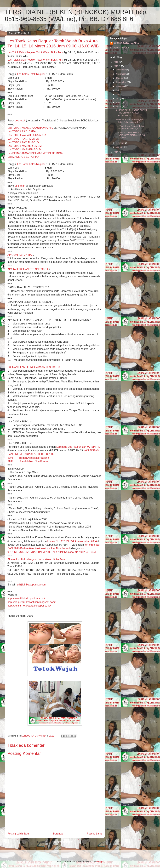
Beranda (58, 834)
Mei (118, 99)
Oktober (120, 78)
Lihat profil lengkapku (120, 48)
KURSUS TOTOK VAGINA (126, 43)
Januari (120, 147)
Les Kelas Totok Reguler (31, 74)
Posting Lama (95, 834)
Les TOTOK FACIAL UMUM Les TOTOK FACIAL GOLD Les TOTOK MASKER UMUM (25, 142)
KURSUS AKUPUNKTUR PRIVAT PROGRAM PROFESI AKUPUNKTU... (131, 113)
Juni (118, 94)
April (119, 103)
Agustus (120, 86)
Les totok (20, 121)
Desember (121, 70)
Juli (118, 90)
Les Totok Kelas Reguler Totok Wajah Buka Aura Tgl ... (130, 127)
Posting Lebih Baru (18, 834)
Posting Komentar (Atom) (61, 842)
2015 (116, 152)
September (122, 82)
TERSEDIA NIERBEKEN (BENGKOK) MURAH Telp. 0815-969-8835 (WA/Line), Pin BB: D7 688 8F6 (76, 15)
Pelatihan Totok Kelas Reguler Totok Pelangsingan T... (130, 121)
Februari (120, 143)
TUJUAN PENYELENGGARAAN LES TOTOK (34, 367)
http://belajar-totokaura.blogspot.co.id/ (29, 606)
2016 (116, 66)
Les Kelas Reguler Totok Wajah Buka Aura (35, 52)
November (121, 74)
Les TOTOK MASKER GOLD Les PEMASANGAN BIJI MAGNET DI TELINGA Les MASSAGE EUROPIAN (35, 153)
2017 (116, 62)
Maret (119, 107)
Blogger (100, 862)
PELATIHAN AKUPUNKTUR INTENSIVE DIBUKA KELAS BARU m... (130, 135)
